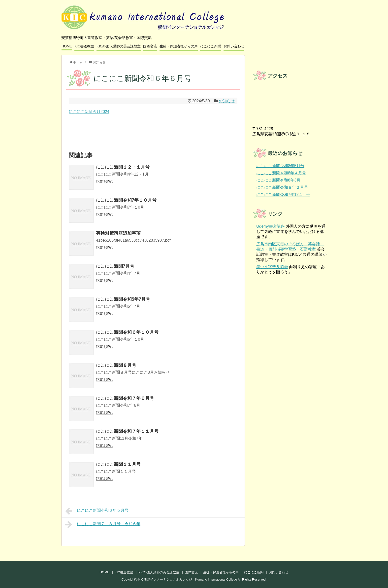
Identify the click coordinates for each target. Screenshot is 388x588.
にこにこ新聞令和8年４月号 (281, 173)
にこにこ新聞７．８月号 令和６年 (103, 524)
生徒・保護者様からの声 (179, 46)
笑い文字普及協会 (272, 267)
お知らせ (227, 101)
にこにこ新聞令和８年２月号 (282, 187)
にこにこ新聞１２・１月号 (123, 167)
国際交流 (150, 46)
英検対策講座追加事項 (118, 233)
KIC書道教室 (84, 46)
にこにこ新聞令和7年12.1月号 (283, 195)
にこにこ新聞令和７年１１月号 (127, 431)
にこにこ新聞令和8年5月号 (280, 166)
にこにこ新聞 (211, 46)
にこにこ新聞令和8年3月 (278, 180)
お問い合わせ (234, 46)
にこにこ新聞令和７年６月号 (125, 398)
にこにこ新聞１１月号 (118, 464)
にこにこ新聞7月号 (115, 266)
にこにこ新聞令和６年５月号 (97, 511)
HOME (67, 46)
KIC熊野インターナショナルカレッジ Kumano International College (188, 579)
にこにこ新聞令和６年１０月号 (127, 332)
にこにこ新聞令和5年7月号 (123, 299)
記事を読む (105, 182)
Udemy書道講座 (271, 226)
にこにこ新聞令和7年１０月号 (126, 200)
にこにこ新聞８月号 (116, 365)
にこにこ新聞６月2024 (89, 112)
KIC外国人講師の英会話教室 (118, 46)
